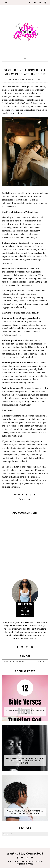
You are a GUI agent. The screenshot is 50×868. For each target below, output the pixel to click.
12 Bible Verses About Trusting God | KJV (25, 712)
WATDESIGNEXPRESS (25, 864)
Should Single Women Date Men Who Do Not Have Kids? (25, 72)
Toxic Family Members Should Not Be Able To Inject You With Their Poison (25, 761)
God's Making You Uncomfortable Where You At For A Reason (25, 812)
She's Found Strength (24, 862)
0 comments (25, 499)
